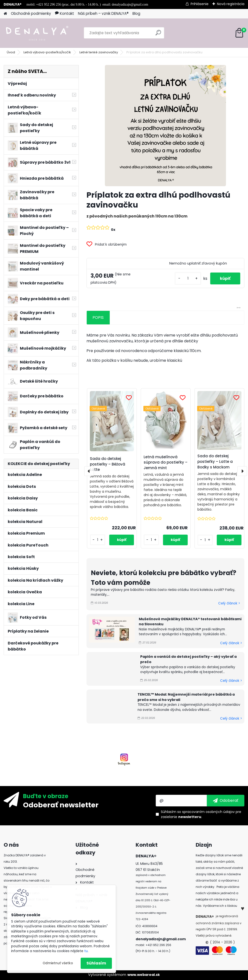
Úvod (11, 52)
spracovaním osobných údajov (208, 812)
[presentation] (89, 471)
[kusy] (188, 278)
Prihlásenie (200, 4)
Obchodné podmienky (31, 13)
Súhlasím (96, 963)
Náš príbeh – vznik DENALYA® (103, 13)
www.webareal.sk (144, 975)
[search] (158, 35)
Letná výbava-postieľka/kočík (47, 52)
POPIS (98, 317)
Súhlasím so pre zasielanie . (201, 814)
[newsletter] (226, 801)
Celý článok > (229, 603)
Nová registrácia (231, 4)
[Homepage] (5, 14)
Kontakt (65, 13)
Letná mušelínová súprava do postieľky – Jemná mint (166, 462)
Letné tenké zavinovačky (99, 52)
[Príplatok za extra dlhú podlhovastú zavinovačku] (165, 126)
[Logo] (37, 33)
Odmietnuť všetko (58, 963)
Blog (136, 13)
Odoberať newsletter (61, 805)
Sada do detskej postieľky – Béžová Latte (108, 464)
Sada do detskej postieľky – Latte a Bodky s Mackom (215, 462)
